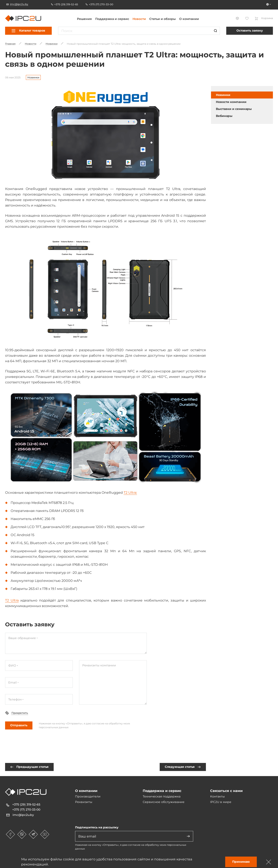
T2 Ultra (12, 600)
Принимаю (241, 862)
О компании (189, 19)
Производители (88, 796)
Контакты (217, 796)
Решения (84, 19)
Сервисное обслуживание (164, 802)
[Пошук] (215, 31)
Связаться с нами (226, 791)
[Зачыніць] (269, 862)
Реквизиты (84, 802)
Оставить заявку (250, 31)
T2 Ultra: (130, 493)
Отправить (19, 725)
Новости (139, 19)
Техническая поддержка (162, 796)
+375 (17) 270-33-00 (26, 810)
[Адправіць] (188, 836)
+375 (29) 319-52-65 (26, 804)
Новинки (33, 77)
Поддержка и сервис (112, 19)
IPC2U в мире (221, 802)
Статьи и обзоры (163, 19)
